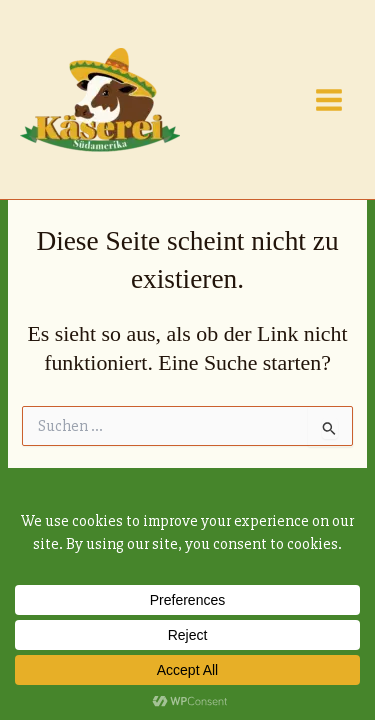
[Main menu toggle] (329, 100)
